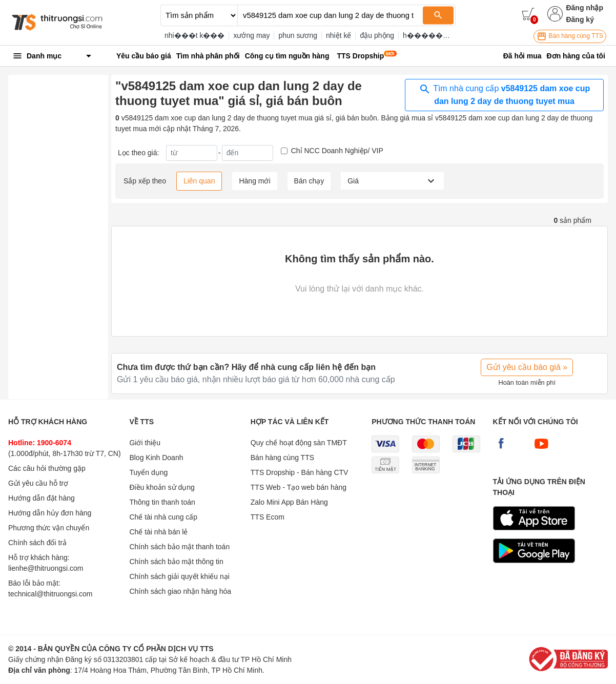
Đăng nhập (584, 8)
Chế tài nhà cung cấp (163, 517)
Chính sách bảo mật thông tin (176, 562)
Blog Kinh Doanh (156, 458)
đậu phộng (377, 35)
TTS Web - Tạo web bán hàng (299, 487)
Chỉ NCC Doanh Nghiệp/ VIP (337, 151)
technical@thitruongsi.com (50, 594)
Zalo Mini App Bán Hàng (289, 502)
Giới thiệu (145, 443)
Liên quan (199, 181)
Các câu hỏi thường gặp (47, 468)
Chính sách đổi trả (37, 543)
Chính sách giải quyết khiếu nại (179, 576)
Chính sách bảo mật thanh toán (179, 547)
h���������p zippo (449, 35)
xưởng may (251, 35)
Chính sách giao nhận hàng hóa (180, 591)
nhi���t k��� (194, 35)
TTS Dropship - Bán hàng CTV (300, 472)
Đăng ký (580, 19)
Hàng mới (254, 181)
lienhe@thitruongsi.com (46, 568)
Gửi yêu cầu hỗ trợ (38, 483)
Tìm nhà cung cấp (504, 94)
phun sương (298, 35)
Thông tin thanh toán (162, 502)
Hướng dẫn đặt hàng (42, 498)
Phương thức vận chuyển (49, 528)
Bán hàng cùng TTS (570, 36)
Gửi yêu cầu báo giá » (527, 367)
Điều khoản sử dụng (162, 487)
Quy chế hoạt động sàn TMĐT (299, 443)
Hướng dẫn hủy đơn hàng (50, 513)
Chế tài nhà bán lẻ (158, 532)
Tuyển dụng (148, 472)
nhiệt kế (338, 35)
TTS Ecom (268, 517)
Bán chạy (309, 181)
